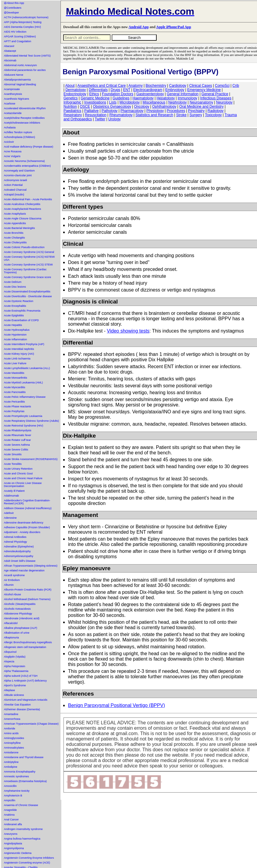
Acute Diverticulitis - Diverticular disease (28, 296)
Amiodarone (11, 752)
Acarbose (10, 104)
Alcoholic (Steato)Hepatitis (20, 604)
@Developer (11, 13)
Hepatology (166, 98)
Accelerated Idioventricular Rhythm (25, 108)
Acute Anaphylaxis (15, 214)
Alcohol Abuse (12, 594)
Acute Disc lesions (15, 287)
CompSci (222, 86)
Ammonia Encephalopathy (20, 772)
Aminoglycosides (14, 738)
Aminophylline (12, 743)
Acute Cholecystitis (15, 242)
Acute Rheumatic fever (18, 435)
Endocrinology (75, 94)
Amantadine (11, 714)
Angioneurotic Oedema (18, 853)
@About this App (14, 3)
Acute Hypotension (15, 335)
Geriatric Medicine (95, 98)
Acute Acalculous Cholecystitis (22, 204)
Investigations (95, 102)
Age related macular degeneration (24, 570)
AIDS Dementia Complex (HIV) (22, 27)
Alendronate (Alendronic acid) (22, 618)
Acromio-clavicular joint (18, 175)
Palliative (91, 111)
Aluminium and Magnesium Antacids (26, 700)
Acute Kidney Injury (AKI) (19, 354)
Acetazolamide (13, 113)
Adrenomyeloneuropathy (19, 556)
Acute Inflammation (15, 339)
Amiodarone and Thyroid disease (24, 757)
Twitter (100, 119)
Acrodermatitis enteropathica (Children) (27, 166)
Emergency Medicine (204, 90)
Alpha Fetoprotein (15, 666)
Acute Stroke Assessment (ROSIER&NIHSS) (31, 459)
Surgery (196, 115)
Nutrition (70, 107)
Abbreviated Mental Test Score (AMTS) (27, 56)
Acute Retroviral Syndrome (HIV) (24, 426)
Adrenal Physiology (15, 542)
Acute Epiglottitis (14, 315)
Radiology (216, 111)
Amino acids (11, 733)
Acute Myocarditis (15, 387)
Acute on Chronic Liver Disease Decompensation (23, 485)
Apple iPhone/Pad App (174, 27)
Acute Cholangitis (14, 238)
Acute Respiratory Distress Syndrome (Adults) (31, 421)
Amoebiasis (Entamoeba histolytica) (25, 781)
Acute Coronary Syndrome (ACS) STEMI (28, 265)
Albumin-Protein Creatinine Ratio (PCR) (28, 590)
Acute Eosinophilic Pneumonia (22, 311)
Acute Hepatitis (13, 325)
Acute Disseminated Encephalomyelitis (27, 292)
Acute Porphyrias (14, 411)
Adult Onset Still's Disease (20, 561)
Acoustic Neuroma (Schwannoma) (24, 161)
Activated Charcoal (15, 190)
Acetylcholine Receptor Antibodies (24, 118)
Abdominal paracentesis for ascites (25, 70)
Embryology (175, 90)
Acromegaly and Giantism (19, 171)
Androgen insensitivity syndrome (23, 829)
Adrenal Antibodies (15, 537)
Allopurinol (10, 652)
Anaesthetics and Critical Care (101, 86)
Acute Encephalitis (15, 306)
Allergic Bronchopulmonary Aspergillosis (28, 642)
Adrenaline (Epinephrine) (19, 547)
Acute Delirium (13, 282)
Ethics (94, 94)
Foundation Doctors (118, 94)
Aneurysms (11, 834)
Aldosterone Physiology (18, 614)
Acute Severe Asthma (17, 445)
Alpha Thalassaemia (16, 671)
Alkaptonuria (11, 638)
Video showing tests (128, 331)
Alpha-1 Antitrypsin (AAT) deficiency (25, 681)
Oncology (142, 107)
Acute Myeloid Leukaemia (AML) (23, 383)
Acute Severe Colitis (16, 450)
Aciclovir (9, 142)
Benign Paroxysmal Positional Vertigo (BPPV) (117, 705)
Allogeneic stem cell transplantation (25, 647)
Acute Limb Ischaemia (17, 359)
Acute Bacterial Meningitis (19, 228)
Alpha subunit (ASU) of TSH (21, 676)
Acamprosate (12, 89)
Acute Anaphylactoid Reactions (22, 209)
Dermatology (75, 90)
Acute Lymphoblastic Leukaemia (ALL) (27, 368)
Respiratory (73, 115)
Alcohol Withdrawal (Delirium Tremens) (27, 599)
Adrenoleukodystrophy (17, 551)
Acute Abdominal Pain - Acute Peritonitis (28, 199)
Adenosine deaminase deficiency (24, 523)
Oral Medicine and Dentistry (202, 107)
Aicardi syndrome (14, 575)
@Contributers (13, 8)
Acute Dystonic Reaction (19, 301)
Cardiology (177, 86)
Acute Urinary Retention (18, 469)
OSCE (85, 107)
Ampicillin (10, 800)
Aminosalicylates (14, 748)
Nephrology (177, 102)
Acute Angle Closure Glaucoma (23, 218)
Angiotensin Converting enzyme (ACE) (27, 863)
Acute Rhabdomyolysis (18, 430)
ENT (127, 90)
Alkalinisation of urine (17, 633)
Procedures (176, 111)
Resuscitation (96, 115)
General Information (183, 94)
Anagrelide (10, 810)
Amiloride (10, 729)
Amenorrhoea (12, 719)
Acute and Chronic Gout (18, 474)
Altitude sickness (14, 695)
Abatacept (10, 51)
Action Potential (13, 185)
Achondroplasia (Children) (19, 137)
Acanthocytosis (13, 94)
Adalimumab (11, 496)
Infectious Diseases (216, 98)
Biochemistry (156, 86)
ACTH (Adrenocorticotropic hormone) (26, 17)
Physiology (155, 111)
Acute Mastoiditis (14, 373)
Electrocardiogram (148, 90)
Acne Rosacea (13, 151)
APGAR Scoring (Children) (20, 37)
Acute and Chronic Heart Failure (23, 478)
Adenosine (10, 518)
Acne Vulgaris (12, 156)
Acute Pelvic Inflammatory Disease (25, 397)
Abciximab (10, 60)
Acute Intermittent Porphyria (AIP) (24, 344)
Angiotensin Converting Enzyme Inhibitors (29, 858)
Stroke (181, 115)
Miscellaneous (154, 102)
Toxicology (213, 115)
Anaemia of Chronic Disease (21, 805)
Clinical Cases (201, 86)
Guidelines (121, 98)
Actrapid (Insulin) (14, 195)
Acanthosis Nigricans (16, 99)
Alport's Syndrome (15, 685)
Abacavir (9, 46)
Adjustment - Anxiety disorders (22, 532)
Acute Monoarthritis (16, 378)
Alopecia (9, 661)
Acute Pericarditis (14, 402)
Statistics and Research (154, 115)
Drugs (115, 90)
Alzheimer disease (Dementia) (22, 709)
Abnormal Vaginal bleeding (20, 84)
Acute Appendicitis (15, 223)
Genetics (71, 98)
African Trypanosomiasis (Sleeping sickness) (31, 566)
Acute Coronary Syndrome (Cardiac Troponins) (25, 271)
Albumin (9, 585)
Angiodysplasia (13, 843)
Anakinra (9, 815)
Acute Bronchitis (14, 233)
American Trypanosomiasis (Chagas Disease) (31, 724)
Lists (113, 102)
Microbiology (130, 102)
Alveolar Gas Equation (17, 705)
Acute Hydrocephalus (17, 330)
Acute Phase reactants (18, 406)
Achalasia (10, 128)
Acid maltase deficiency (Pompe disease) (29, 147)
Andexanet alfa (13, 824)
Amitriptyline (11, 762)
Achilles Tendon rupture (18, 132)
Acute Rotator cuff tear (17, 440)
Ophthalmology (164, 107)
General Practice (215, 94)
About (70, 86)
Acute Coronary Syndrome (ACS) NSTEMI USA (29, 258)
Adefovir (9, 513)
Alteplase (9, 690)
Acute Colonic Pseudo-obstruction (24, 247)
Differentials (98, 90)
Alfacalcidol (11, 623)
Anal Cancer (11, 820)
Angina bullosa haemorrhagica (22, 839)
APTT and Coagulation (18, 41)
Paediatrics (72, 111)
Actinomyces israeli (15, 180)
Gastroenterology (150, 94)
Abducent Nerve (14, 75)
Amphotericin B (13, 796)
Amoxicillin (10, 786)
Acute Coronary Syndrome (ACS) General (29, 252)
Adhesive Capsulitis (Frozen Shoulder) (27, 527)
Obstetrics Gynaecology (112, 107)
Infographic (72, 102)
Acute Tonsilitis (13, 464)
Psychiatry (196, 111)
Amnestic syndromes (16, 776)
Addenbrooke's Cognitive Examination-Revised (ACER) (27, 502)
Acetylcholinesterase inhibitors (22, 123)
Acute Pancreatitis (15, 392)
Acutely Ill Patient (14, 491)
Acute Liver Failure (15, 363)
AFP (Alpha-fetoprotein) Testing (23, 22)
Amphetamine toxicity (17, 791)
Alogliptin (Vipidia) (15, 657)
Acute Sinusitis (13, 454)
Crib (236, 86)
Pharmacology (132, 111)
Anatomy (136, 86)
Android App (139, 27)
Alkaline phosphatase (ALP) (21, 628)
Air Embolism (12, 580)
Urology (114, 119)
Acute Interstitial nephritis (19, 349)
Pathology (109, 111)
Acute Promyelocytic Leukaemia (23, 416)
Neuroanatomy (201, 102)
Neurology (225, 102)
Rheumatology (121, 115)
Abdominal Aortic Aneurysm (20, 65)
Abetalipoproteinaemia (17, 80)
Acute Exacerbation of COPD (21, 320)
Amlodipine (11, 767)
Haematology (143, 98)
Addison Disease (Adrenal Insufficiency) (28, 508)
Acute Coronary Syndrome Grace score (28, 277)
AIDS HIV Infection (15, 32)
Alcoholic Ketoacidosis (17, 609)
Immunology (187, 98)
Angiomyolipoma (14, 848)
